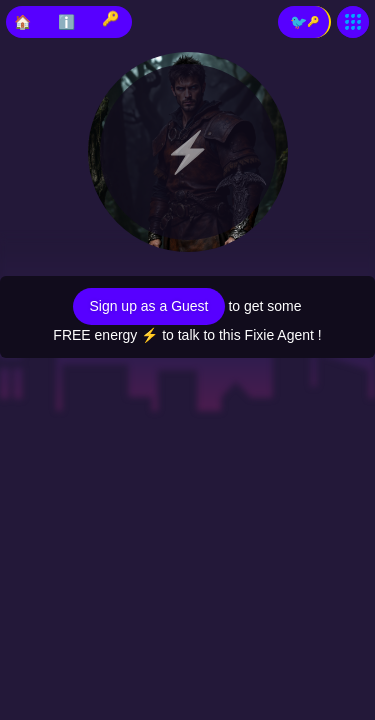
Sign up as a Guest (148, 306)
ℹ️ (66, 22)
